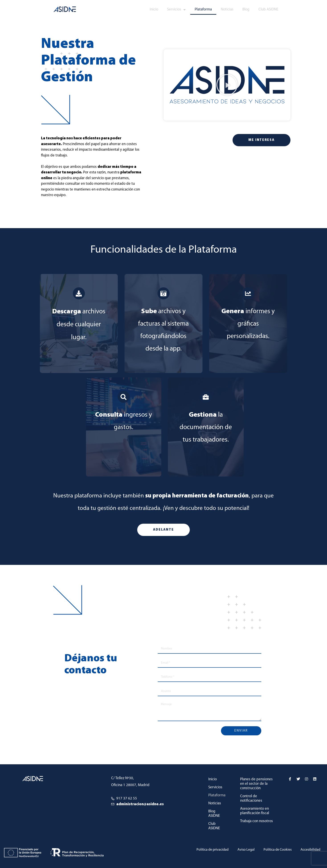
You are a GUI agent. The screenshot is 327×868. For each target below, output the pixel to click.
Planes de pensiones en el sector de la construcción (256, 784)
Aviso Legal (242, 850)
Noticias (227, 9)
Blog (246, 9)
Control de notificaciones (251, 798)
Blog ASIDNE (214, 814)
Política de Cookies (275, 850)
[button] (227, 85)
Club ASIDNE (268, 9)
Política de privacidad (207, 850)
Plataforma (203, 9)
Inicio (154, 9)
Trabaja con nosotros (256, 821)
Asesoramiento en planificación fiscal (255, 811)
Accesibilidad (310, 850)
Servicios (176, 10)
